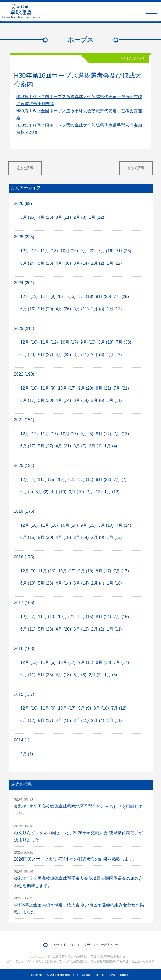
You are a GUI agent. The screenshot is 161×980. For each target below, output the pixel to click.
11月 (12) (49, 342)
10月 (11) (67, 480)
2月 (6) (98, 400)
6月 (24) (28, 263)
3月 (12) (81, 629)
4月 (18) (63, 537)
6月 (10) (28, 583)
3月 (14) (81, 263)
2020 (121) (24, 466)
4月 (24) (63, 400)
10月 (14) (69, 525)
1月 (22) (114, 263)
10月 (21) (67, 617)
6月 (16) (28, 309)
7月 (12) (119, 708)
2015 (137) (24, 694)
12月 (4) (28, 480)
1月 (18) (114, 583)
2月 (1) (95, 446)
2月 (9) (98, 537)
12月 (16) (29, 525)
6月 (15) (28, 537)
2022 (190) (24, 374)
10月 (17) (69, 342)
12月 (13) (29, 297)
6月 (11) (28, 629)
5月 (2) (42, 492)
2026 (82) (23, 204)
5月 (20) (46, 400)
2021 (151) (24, 420)
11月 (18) (49, 525)
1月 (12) (96, 217)
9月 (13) (88, 342)
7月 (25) (124, 251)
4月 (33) (63, 355)
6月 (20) (28, 355)
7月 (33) (124, 342)
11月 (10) (47, 617)
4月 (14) (63, 583)
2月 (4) (98, 583)
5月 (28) (46, 629)
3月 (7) (80, 446)
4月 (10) (59, 492)
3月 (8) (80, 675)
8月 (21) (104, 388)
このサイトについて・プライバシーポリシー (84, 945)
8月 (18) (106, 342)
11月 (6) (48, 662)
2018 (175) (24, 557)
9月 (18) (86, 297)
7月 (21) (121, 388)
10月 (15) (69, 434)
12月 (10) (29, 342)
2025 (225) (24, 237)
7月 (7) (120, 480)
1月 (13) (114, 309)
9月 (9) (85, 708)
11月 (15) (47, 480)
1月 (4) (111, 446)
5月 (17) (46, 720)
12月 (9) (28, 571)
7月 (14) (124, 525)
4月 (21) (63, 446)
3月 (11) (63, 217)
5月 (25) (28, 217)
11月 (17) (49, 434)
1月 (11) (114, 400)
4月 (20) (63, 629)
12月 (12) (29, 251)
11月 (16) (47, 571)
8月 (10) (106, 525)
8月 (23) (104, 480)
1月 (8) (111, 675)
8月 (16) (106, 251)
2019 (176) (24, 511)
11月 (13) (49, 251)
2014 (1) (22, 740)
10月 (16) (69, 251)
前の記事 (136, 168)
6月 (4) (27, 492)
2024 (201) (24, 283)
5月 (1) (27, 754)
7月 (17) (121, 571)
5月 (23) (46, 583)
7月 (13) (121, 434)
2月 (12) (94, 492)
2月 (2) (98, 263)
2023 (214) (24, 328)
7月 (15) (121, 617)
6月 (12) (28, 720)
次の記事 (25, 168)
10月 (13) (67, 297)
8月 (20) (104, 297)
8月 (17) (104, 571)
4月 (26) (46, 217)
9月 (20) (88, 251)
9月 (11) (86, 480)
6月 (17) (28, 400)
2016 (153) (24, 649)
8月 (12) (104, 434)
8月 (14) (104, 617)
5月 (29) (46, 309)
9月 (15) (88, 525)
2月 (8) (80, 217)
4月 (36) (63, 263)
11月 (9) (48, 297)
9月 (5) (87, 434)
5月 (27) (46, 355)
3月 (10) (76, 492)
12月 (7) (28, 617)
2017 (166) (24, 603)
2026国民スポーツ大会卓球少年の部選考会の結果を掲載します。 (76, 859)
